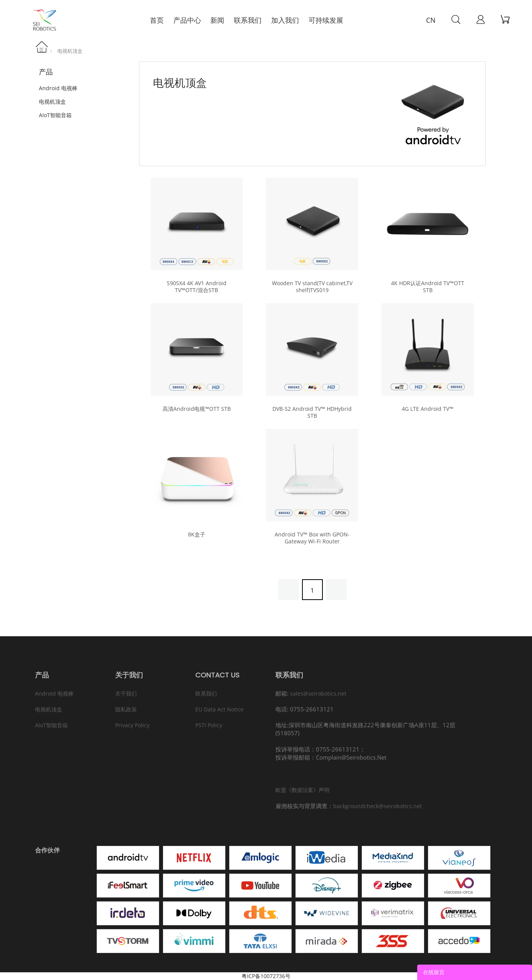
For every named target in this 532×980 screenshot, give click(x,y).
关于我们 (126, 693)
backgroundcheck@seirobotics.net (378, 806)
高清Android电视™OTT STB (197, 409)
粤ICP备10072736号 (266, 976)
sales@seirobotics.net (318, 693)
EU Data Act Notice (219, 709)
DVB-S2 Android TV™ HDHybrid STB (312, 412)
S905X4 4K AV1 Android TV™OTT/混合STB (197, 287)
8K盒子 (197, 535)
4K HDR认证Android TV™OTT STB (428, 287)
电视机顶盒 (70, 51)
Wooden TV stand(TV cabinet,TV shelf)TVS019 (312, 287)
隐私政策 (126, 709)
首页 (44, 47)
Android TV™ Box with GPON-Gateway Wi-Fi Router (312, 538)
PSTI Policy (209, 725)
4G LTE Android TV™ (428, 409)
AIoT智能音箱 (55, 115)
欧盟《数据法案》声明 (302, 790)
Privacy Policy (132, 725)
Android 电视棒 (58, 88)
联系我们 (206, 693)
